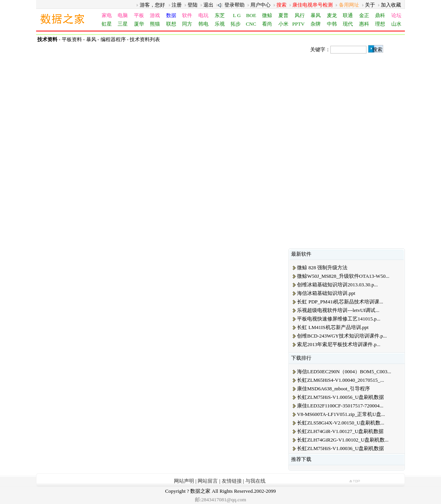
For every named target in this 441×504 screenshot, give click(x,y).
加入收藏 (391, 5)
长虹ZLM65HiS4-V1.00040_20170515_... (340, 380)
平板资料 (72, 39)
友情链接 (232, 481)
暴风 (91, 39)
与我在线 (255, 481)
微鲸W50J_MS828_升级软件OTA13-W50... (343, 276)
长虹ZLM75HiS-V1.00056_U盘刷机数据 (340, 397)
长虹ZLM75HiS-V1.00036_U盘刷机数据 (340, 448)
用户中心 (260, 5)
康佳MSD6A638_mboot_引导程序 (333, 389)
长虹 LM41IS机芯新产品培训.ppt (333, 327)
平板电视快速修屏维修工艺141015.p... (339, 319)
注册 (177, 5)
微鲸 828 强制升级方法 (322, 268)
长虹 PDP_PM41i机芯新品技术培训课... (340, 302)
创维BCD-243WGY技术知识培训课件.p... (342, 336)
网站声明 (184, 481)
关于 (370, 5)
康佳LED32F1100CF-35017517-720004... (340, 406)
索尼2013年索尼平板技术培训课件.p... (339, 344)
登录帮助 (234, 5)
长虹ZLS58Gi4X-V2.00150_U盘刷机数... (341, 423)
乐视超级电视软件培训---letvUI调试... (338, 310)
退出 (208, 5)
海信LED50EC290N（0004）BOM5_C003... (344, 372)
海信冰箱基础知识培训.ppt (326, 293)
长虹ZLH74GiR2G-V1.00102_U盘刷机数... (343, 440)
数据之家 (200, 491)
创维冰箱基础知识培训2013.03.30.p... (337, 285)
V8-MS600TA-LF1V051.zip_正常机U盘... (341, 414)
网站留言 (208, 481)
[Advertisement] (347, 103)
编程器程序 (113, 39)
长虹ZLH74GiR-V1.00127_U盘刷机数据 (340, 431)
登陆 (193, 5)
